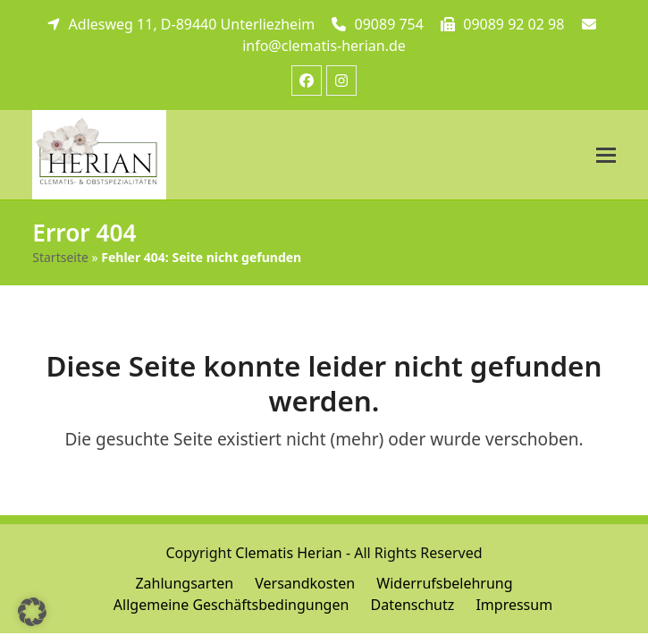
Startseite (60, 257)
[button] (606, 155)
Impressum (514, 605)
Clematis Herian (288, 553)
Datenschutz (412, 605)
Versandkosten (305, 583)
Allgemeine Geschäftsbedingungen (231, 605)
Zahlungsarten (184, 583)
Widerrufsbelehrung (444, 583)
